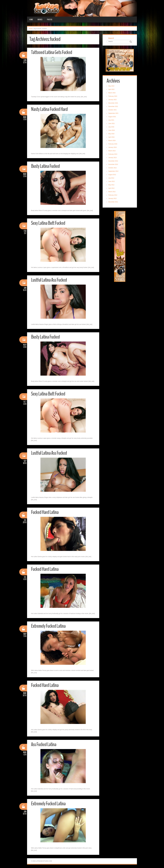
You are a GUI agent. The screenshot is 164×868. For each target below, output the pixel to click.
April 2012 (111, 188)
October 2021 (113, 110)
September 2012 (113, 171)
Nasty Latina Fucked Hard (49, 109)
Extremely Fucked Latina (48, 626)
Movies (40, 20)
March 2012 (112, 192)
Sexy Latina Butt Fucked (48, 223)
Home (31, 20)
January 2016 (113, 147)
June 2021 (112, 123)
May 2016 (111, 134)
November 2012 (113, 164)
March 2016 (112, 141)
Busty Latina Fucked (45, 166)
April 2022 (111, 89)
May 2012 (111, 185)
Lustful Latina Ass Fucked (49, 280)
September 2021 (113, 113)
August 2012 (112, 175)
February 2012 (113, 195)
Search (111, 38)
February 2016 (113, 144)
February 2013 (113, 154)
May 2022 (111, 86)
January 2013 (113, 158)
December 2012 (113, 161)
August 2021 (112, 117)
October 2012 (113, 168)
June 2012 (112, 181)
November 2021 (113, 106)
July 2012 (111, 178)
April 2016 (111, 137)
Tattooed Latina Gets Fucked (52, 52)
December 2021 (113, 103)
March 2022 (112, 93)
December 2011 (113, 202)
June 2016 (112, 130)
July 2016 (111, 127)
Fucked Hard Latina (45, 512)
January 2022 (113, 100)
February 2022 (113, 96)
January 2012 (113, 198)
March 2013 (112, 151)
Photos (50, 20)
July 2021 (111, 120)
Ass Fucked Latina (44, 744)
